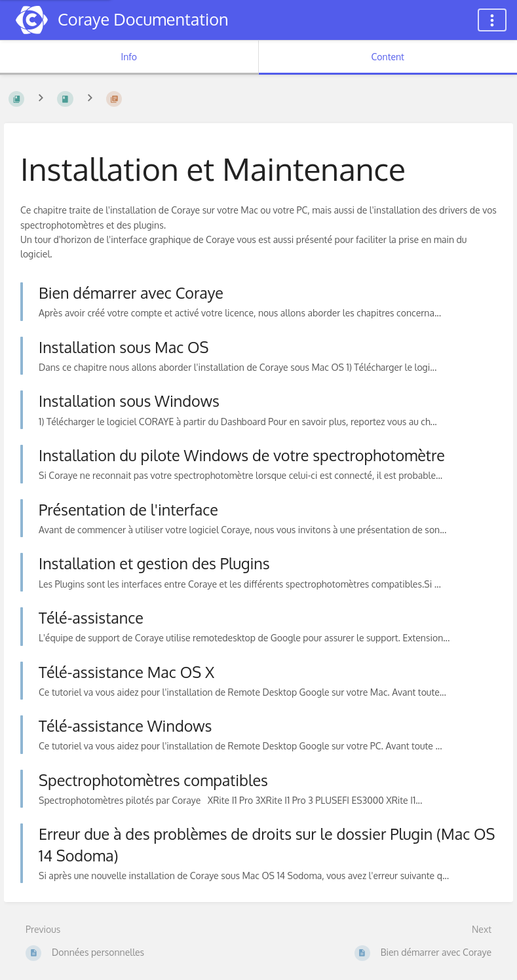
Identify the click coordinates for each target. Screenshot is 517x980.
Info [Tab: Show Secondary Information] (129, 57)
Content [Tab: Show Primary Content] (388, 57)
